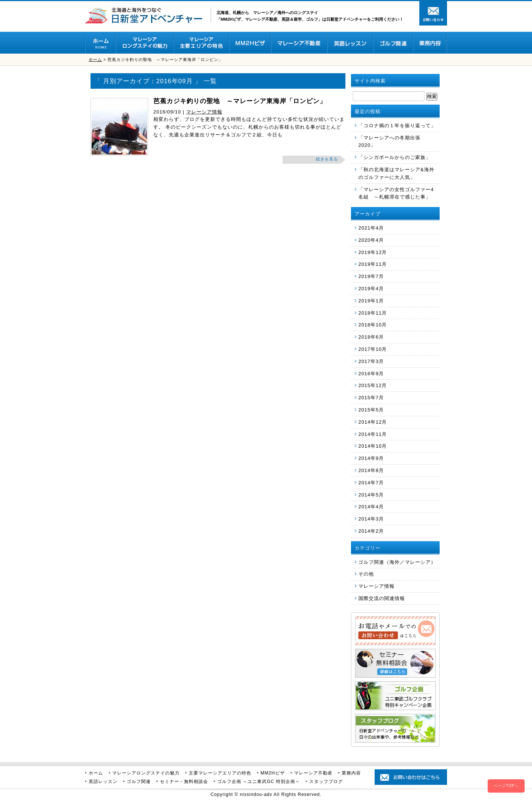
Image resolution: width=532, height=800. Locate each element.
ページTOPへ (506, 786)
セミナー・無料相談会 (184, 782)
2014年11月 (373, 434)
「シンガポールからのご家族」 (395, 157)
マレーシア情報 (204, 112)
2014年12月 (373, 422)
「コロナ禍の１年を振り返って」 (397, 126)
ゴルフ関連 (139, 782)
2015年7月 (371, 398)
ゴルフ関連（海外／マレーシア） (397, 562)
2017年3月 (371, 361)
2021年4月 (371, 228)
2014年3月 (371, 519)
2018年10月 (373, 325)
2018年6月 (371, 337)
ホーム (95, 60)
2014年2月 (371, 531)
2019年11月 (373, 264)
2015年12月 (373, 385)
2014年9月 (371, 458)
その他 (366, 574)
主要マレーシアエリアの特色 (220, 773)
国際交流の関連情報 (382, 598)
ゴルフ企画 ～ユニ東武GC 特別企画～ (259, 782)
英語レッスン (103, 782)
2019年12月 (373, 252)
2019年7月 (371, 276)
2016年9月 (371, 374)
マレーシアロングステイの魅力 (146, 773)
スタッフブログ (326, 782)
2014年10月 (373, 446)
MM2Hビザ (273, 773)
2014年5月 (371, 495)
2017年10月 (373, 349)
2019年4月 (371, 289)
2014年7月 (371, 483)
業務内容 (351, 773)
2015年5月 (371, 410)
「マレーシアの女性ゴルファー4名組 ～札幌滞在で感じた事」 (396, 193)
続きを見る (327, 159)
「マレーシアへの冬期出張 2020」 (389, 142)
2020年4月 (371, 240)
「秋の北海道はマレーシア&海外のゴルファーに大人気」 (396, 173)
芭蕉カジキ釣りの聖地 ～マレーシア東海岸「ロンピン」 (240, 101)
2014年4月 (371, 507)
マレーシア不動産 (313, 773)
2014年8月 (371, 470)
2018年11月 (373, 313)
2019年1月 (371, 301)
